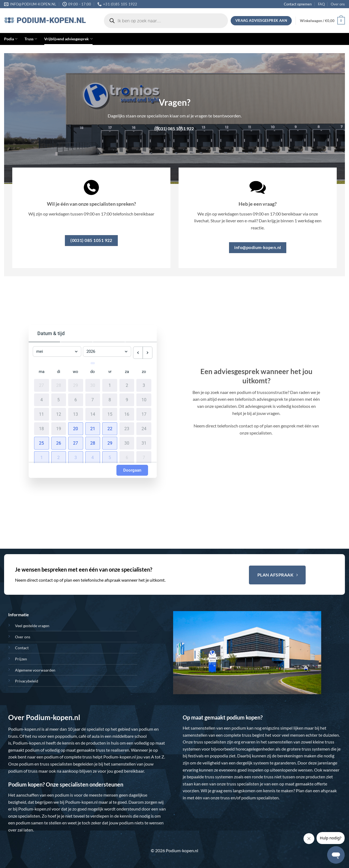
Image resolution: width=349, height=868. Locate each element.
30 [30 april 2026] (93, 384)
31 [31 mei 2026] (144, 442)
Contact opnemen (298, 4)
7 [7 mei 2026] (93, 398)
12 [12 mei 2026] (59, 413)
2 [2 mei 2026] (127, 384)
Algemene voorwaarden (35, 670)
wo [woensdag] (76, 370)
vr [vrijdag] (110, 370)
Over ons (338, 4)
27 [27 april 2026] (41, 384)
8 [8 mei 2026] (110, 398)
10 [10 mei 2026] (144, 398)
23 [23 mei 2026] (127, 427)
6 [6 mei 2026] (76, 398)
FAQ (321, 4)
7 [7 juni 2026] (144, 456)
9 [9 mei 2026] (127, 398)
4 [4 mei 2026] (42, 398)
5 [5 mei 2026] (58, 398)
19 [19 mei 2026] (59, 427)
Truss (31, 39)
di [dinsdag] (59, 370)
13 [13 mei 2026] (76, 413)
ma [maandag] (42, 370)
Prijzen (21, 659)
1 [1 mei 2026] (110, 384)
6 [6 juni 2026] (127, 456)
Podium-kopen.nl (24, 729)
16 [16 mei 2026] (127, 413)
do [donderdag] (93, 370)
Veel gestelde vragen (32, 626)
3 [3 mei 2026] (144, 384)
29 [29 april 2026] (76, 384)
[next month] (148, 353)
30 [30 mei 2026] (127, 442)
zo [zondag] (144, 370)
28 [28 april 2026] (59, 384)
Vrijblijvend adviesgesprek (68, 39)
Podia (11, 39)
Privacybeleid (27, 681)
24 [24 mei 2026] (144, 427)
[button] (322, 21)
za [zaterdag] (127, 370)
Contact (22, 648)
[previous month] (138, 353)
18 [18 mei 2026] (41, 427)
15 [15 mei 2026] (110, 413)
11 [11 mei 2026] (41, 413)
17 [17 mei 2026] (144, 413)
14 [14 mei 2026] (93, 413)
